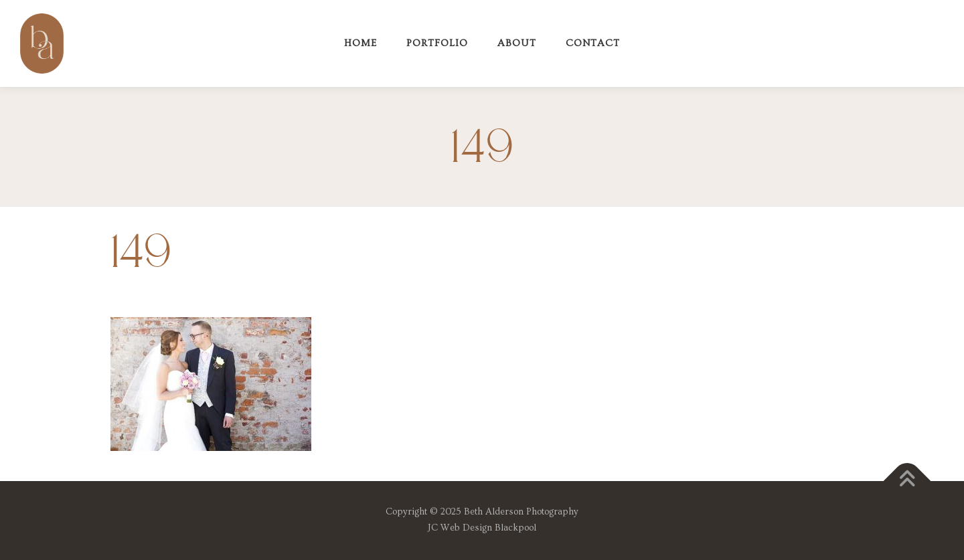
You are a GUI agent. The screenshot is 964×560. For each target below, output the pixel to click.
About (517, 43)
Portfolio (437, 43)
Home (360, 43)
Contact (593, 43)
